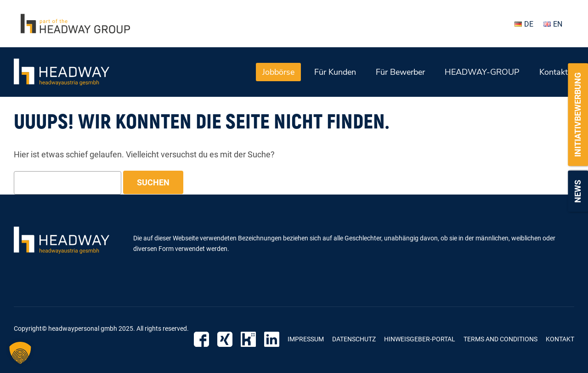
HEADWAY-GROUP (482, 72)
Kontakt (554, 72)
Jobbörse (278, 72)
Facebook (201, 339)
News (578, 191)
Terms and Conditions (500, 339)
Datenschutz (354, 339)
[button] (20, 353)
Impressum (306, 339)
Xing (225, 339)
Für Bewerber (400, 72)
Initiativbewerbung (578, 115)
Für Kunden (335, 72)
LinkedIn (272, 339)
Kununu (248, 339)
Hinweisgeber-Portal (420, 339)
